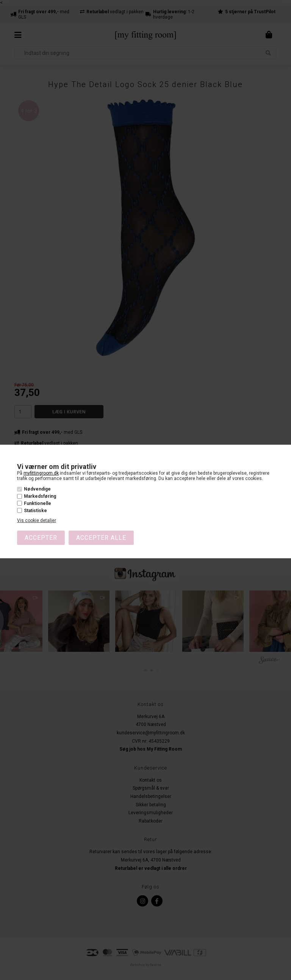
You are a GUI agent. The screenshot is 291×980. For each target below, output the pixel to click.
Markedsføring (40, 496)
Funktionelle (38, 503)
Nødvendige (37, 489)
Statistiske (35, 511)
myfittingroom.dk (41, 473)
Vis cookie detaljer (37, 520)
